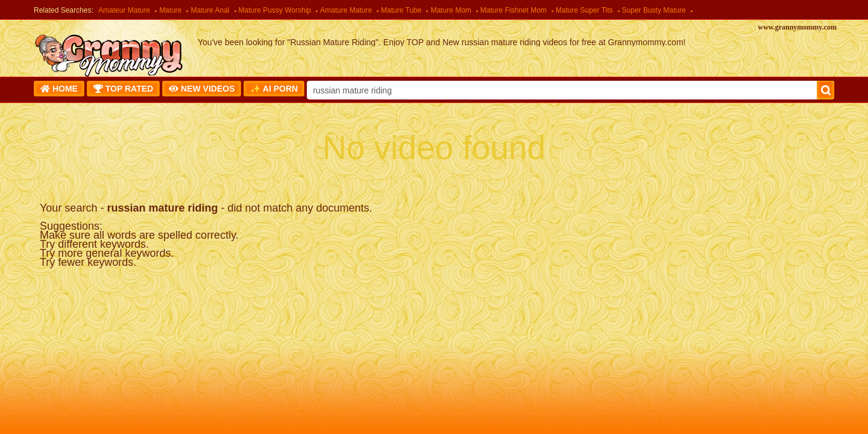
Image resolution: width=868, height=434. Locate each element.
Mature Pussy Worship (275, 10)
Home (59, 89)
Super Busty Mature (654, 10)
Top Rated (123, 89)
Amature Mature (346, 10)
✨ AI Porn (274, 89)
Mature (170, 10)
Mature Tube (401, 10)
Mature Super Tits (584, 10)
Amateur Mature (124, 10)
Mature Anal (210, 10)
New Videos (202, 89)
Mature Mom (451, 10)
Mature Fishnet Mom (514, 10)
